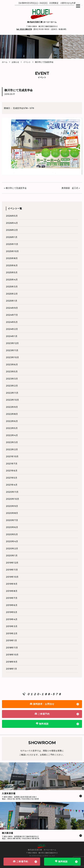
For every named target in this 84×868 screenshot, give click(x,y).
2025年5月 (12, 272)
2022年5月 (12, 428)
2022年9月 (12, 407)
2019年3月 (12, 626)
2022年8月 (12, 414)
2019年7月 (12, 598)
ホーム (5, 62)
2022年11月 (12, 393)
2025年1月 (12, 301)
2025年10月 (12, 251)
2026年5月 (12, 216)
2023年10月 (13, 357)
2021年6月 (12, 471)
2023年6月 (12, 365)
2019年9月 (12, 584)
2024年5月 (12, 322)
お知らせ (15, 62)
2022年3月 (12, 442)
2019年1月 (11, 640)
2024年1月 (12, 336)
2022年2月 (12, 449)
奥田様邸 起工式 (70, 188)
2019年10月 (12, 577)
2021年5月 (12, 478)
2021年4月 (12, 485)
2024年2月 (12, 329)
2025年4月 (12, 280)
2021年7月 (12, 464)
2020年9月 (12, 506)
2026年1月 (12, 237)
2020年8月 (12, 513)
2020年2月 (12, 549)
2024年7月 (12, 315)
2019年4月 (12, 619)
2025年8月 (12, 258)
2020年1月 (12, 556)
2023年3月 (12, 379)
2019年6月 (12, 605)
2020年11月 (12, 492)
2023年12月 (12, 343)
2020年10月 (13, 499)
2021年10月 (12, 456)
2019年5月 (12, 612)
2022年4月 (12, 435)
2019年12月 (12, 563)
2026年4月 (12, 223)
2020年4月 (12, 541)
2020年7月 (12, 520)
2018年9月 (12, 662)
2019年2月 (12, 633)
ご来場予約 (21, 861)
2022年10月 (13, 400)
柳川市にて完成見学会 (16, 188)
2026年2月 (12, 230)
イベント (27, 62)
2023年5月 (12, 372)
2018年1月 (11, 669)
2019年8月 (12, 591)
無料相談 (61, 861)
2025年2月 (12, 294)
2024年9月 (12, 308)
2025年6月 (12, 265)
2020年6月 (12, 527)
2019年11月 (12, 570)
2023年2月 (12, 386)
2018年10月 (12, 655)
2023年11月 (12, 350)
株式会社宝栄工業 (42, 22)
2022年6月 (12, 421)
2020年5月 (12, 534)
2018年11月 (12, 648)
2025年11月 (12, 244)
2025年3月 (12, 287)
